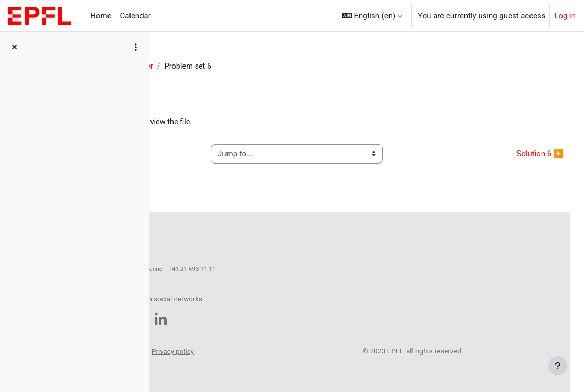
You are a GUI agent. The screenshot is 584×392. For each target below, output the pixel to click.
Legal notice (274, 346)
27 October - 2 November (260, 67)
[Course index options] (136, 47)
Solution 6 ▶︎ (517, 154)
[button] (372, 16)
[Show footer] (558, 366)
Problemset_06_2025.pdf (232, 122)
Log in (565, 16)
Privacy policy (320, 346)
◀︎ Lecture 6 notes (209, 154)
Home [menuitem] (101, 16)
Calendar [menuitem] (135, 16)
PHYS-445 (187, 67)
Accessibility (230, 346)
